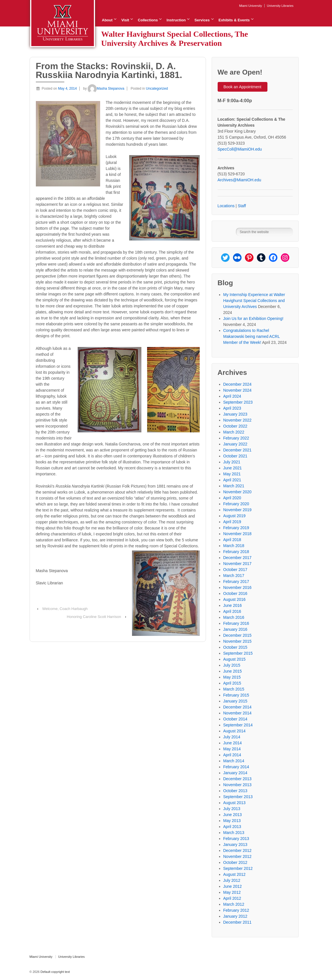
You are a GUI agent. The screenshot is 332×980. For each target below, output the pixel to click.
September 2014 (238, 725)
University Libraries (280, 6)
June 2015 (233, 671)
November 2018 (238, 534)
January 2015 (235, 701)
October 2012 (235, 862)
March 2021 (234, 486)
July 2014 (232, 737)
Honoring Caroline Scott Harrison (94, 617)
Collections (148, 20)
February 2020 (236, 504)
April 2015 (232, 683)
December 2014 (238, 707)
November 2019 (238, 510)
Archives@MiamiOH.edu (239, 180)
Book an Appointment (243, 87)
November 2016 (238, 587)
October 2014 (235, 719)
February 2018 (236, 552)
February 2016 (236, 623)
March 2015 (234, 689)
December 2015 (238, 635)
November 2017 (238, 564)
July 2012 (232, 880)
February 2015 (236, 695)
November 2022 (238, 420)
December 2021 (238, 450)
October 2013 (235, 791)
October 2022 (235, 426)
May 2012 (232, 892)
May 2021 (232, 474)
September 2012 (238, 868)
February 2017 (236, 582)
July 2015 (232, 665)
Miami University (250, 6)
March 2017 (234, 576)
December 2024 (238, 384)
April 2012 (232, 898)
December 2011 (238, 922)
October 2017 (235, 570)
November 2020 (238, 492)
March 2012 (234, 904)
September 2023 (238, 402)
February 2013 (236, 839)
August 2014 (235, 731)
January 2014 (235, 773)
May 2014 (232, 749)
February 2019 (236, 528)
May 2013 (232, 821)
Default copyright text (55, 972)
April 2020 (232, 498)
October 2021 (235, 456)
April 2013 (232, 827)
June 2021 (233, 468)
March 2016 (234, 617)
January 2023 (235, 414)
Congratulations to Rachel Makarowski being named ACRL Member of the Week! (252, 336)
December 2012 (238, 850)
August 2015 (235, 659)
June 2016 (233, 605)
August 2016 (235, 599)
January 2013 (235, 845)
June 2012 (233, 886)
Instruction (176, 20)
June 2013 (233, 815)
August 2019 (235, 516)
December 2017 (238, 558)
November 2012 (238, 856)
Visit (125, 20)
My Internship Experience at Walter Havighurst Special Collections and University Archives (254, 301)
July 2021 (232, 462)
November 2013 (238, 785)
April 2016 (232, 611)
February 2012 (236, 910)
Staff (242, 206)
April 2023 (232, 408)
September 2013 (238, 797)
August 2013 (235, 803)
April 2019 (232, 522)
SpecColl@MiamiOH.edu (240, 149)
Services (202, 20)
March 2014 (234, 761)
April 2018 (232, 540)
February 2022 (236, 438)
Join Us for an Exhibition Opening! (253, 319)
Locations (226, 206)
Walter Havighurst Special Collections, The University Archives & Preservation (175, 39)
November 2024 (238, 390)
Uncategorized (157, 89)
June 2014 (233, 743)
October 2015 (235, 647)
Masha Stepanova (106, 89)
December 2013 (238, 779)
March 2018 (234, 546)
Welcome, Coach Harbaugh (65, 609)
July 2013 (232, 809)
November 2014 (238, 713)
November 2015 (238, 641)
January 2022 (235, 444)
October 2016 (235, 593)
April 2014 (232, 755)
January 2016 (235, 629)
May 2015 (232, 677)
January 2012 (235, 916)
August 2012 (235, 874)
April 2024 (232, 396)
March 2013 (234, 833)
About (107, 20)
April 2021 (232, 480)
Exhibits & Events (234, 20)
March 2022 (234, 432)
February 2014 (236, 767)
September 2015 (238, 653)
